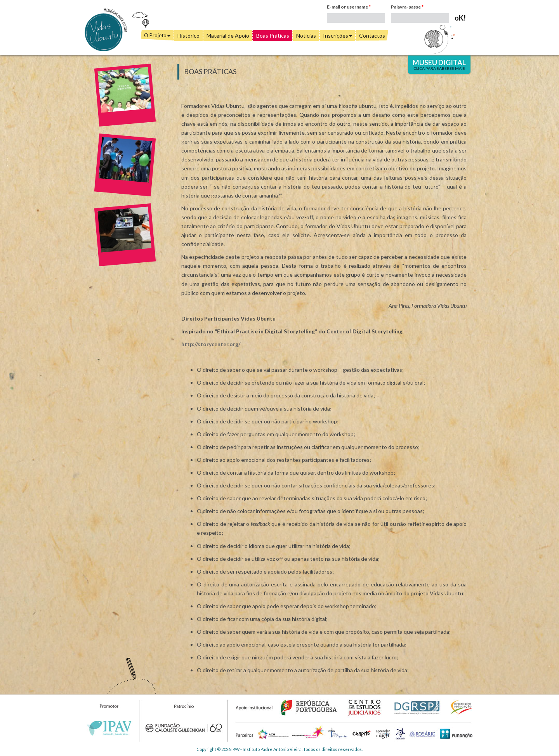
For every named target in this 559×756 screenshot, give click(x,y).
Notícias (306, 36)
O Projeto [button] (157, 35)
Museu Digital (439, 64)
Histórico (188, 36)
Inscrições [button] (338, 36)
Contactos (372, 36)
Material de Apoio (228, 36)
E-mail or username (349, 7)
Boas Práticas (273, 36)
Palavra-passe (407, 7)
